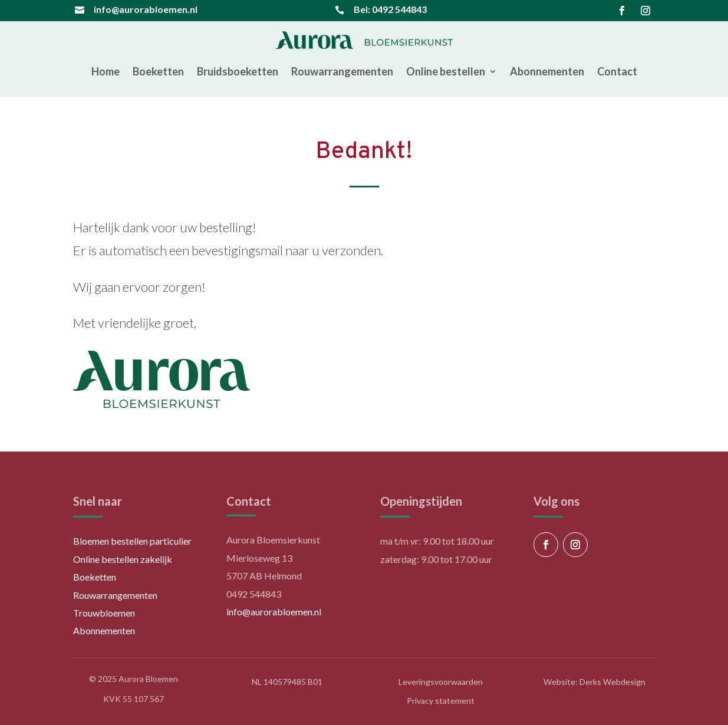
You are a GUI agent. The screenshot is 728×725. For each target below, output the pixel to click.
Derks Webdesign (612, 682)
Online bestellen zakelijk (123, 559)
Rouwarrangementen (342, 71)
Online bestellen (446, 71)
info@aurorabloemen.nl (146, 9)
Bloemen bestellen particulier (132, 541)
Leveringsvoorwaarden (441, 682)
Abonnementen (547, 71)
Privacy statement (441, 701)
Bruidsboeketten (238, 71)
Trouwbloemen (104, 613)
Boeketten (158, 71)
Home (106, 71)
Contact (617, 71)
